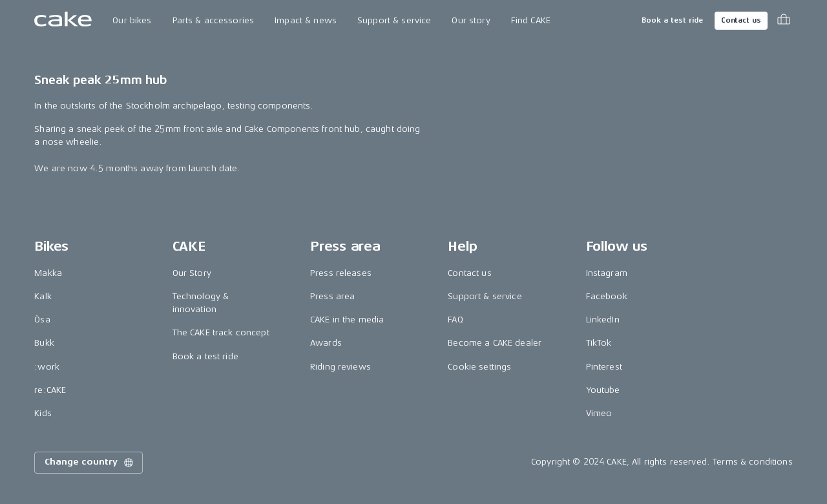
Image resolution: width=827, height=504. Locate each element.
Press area (332, 296)
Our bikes (132, 20)
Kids (43, 413)
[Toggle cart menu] (784, 21)
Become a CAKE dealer (495, 343)
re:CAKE (50, 390)
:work (47, 367)
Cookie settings (479, 367)
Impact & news (306, 20)
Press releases (341, 273)
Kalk (43, 296)
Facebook (607, 296)
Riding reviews (340, 367)
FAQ (455, 320)
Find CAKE (531, 20)
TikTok (599, 343)
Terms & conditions (753, 462)
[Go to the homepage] (63, 21)
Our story (471, 20)
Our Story (192, 273)
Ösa (42, 320)
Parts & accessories (214, 20)
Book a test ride (672, 20)
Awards (326, 343)
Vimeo (599, 413)
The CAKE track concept (221, 332)
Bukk (44, 343)
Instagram (607, 273)
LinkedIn (603, 320)
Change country (90, 463)
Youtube (603, 390)
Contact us (741, 20)
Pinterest (604, 367)
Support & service (394, 20)
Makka (48, 273)
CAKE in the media (347, 320)
